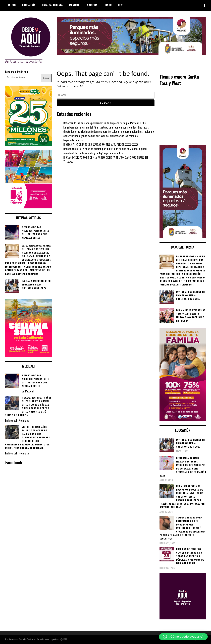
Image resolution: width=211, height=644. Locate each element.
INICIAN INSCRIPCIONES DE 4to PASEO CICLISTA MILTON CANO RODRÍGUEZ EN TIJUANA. (106, 159)
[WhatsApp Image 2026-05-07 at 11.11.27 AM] (28, 145)
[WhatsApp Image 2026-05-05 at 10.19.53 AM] (28, 207)
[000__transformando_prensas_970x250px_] (131, 54)
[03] (183, 618)
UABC (109, 5)
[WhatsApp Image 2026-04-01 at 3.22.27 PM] (28, 356)
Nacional (93, 5)
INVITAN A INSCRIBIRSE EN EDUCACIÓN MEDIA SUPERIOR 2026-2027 (101, 144)
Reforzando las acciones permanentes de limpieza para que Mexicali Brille (105, 123)
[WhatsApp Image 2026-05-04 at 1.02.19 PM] (183, 236)
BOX (120, 5)
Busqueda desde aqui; (17, 72)
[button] (183, 637)
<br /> (183, 115)
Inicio (12, 5)
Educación (29, 5)
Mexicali (75, 5)
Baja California (52, 5)
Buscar (46, 78)
